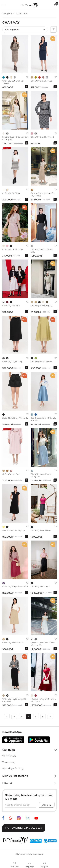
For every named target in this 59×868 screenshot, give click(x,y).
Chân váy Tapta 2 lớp (12, 249)
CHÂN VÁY (22, 14)
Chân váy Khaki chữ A (13, 643)
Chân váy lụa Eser (11, 474)
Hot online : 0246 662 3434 (24, 828)
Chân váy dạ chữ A (11, 193)
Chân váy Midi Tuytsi (40, 586)
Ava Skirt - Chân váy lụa (14, 530)
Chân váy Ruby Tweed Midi (15, 586)
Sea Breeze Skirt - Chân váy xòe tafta (43, 419)
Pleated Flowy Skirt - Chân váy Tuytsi (43, 700)
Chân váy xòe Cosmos (41, 362)
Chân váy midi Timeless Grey (42, 251)
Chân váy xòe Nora (11, 306)
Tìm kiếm (15, 867)
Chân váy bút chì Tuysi (42, 81)
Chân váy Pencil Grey (41, 530)
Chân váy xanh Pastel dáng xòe (41, 475)
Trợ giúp (44, 867)
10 (43, 716)
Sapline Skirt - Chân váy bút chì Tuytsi (15, 138)
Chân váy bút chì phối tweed (13, 82)
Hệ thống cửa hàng (13, 768)
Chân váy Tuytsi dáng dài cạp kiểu (14, 700)
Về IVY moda (9, 756)
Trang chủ (7, 14)
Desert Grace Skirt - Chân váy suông (43, 194)
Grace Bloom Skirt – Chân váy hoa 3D (43, 644)
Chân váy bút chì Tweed (42, 137)
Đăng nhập (29, 867)
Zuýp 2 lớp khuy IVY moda (15, 418)
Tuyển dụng (9, 762)
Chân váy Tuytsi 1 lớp (12, 362)
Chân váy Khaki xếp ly (41, 306)
